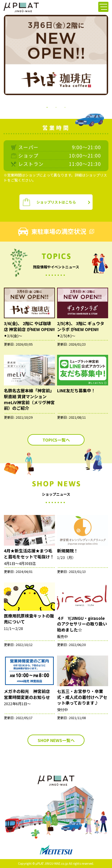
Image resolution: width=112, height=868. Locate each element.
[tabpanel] (56, 55)
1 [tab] (47, 107)
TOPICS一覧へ (56, 440)
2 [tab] (56, 107)
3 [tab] (65, 107)
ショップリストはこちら (49, 202)
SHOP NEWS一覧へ (56, 740)
